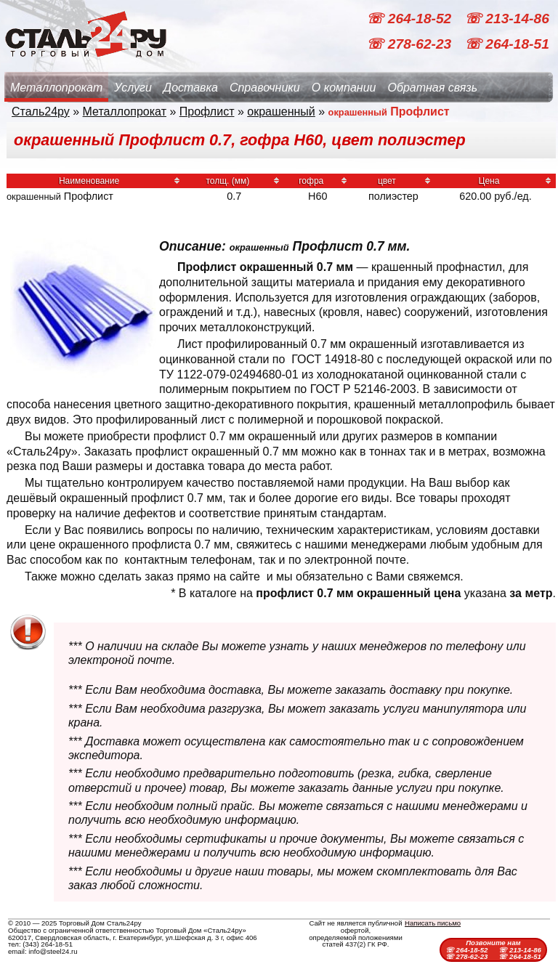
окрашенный (281, 112)
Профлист (207, 112)
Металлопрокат (56, 88)
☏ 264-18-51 (507, 44)
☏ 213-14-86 (507, 19)
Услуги (133, 88)
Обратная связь (432, 88)
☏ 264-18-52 (411, 19)
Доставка (191, 88)
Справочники (265, 88)
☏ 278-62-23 (411, 44)
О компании (344, 88)
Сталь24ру (41, 112)
